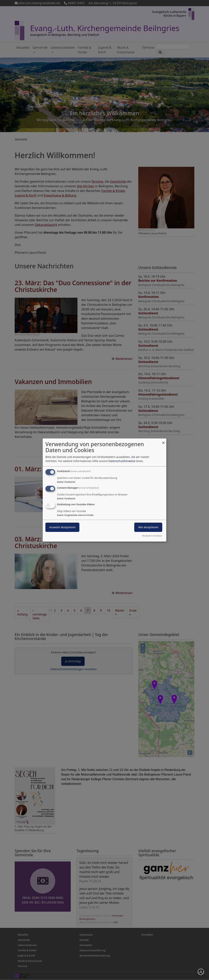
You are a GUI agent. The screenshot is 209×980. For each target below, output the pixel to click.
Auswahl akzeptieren (62, 527)
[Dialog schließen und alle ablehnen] (163, 441)
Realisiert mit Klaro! (152, 536)
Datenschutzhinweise (122, 461)
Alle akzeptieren (148, 527)
